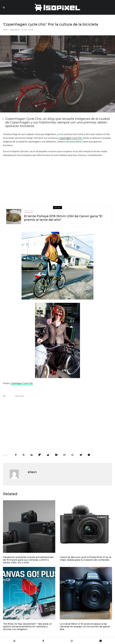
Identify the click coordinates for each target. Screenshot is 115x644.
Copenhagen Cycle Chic (70, 138)
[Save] (56, 455)
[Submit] (48, 455)
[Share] (16, 455)
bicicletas (20, 396)
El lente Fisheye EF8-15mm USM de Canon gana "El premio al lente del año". (63, 218)
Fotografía (29, 210)
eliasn (5, 30)
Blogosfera (15, 30)
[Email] (64, 455)
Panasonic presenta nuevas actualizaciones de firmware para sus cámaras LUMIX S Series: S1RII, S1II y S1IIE (28, 560)
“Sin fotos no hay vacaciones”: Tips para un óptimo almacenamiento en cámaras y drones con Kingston (27, 627)
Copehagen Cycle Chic (22, 383)
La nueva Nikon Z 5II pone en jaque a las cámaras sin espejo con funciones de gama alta (85, 627)
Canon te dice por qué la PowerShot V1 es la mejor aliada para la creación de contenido (86, 559)
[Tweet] (24, 455)
